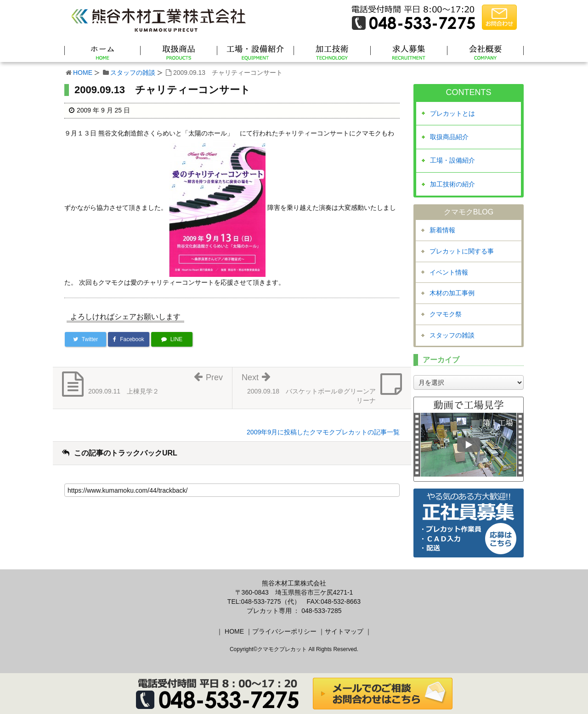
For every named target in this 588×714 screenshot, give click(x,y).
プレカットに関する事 (462, 251)
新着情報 (442, 230)
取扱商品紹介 (449, 137)
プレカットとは (452, 113)
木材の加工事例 (452, 293)
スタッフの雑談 (133, 73)
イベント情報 (449, 272)
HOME (83, 73)
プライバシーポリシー (284, 631)
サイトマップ (344, 631)
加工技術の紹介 (452, 184)
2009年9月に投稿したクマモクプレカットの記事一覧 (323, 432)
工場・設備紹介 (452, 160)
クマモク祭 (446, 314)
